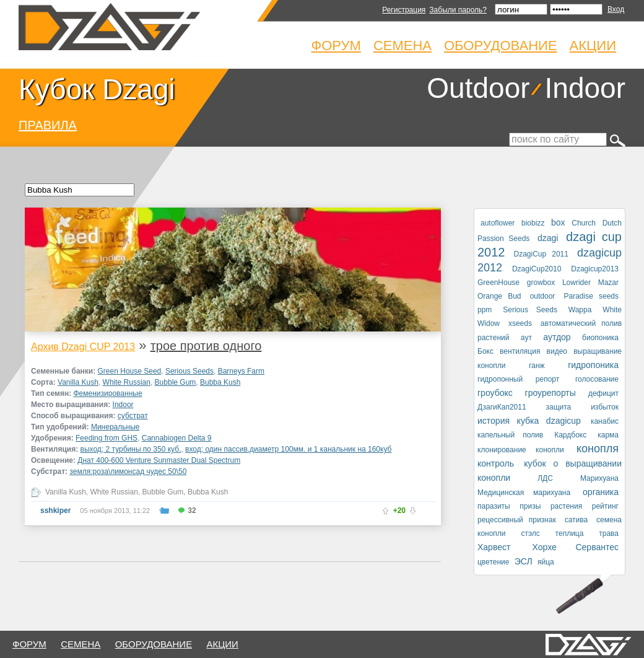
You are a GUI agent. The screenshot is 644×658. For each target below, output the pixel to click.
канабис (605, 421)
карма (608, 435)
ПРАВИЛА (48, 125)
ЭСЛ (524, 561)
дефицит (603, 393)
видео (557, 351)
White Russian (127, 382)
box (558, 222)
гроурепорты (550, 393)
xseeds (520, 323)
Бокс (485, 351)
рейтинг (605, 506)
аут (526, 338)
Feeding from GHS (107, 438)
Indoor (585, 88)
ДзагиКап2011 (502, 407)
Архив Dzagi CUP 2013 (83, 347)
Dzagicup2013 (595, 269)
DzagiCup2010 (537, 269)
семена (80, 644)
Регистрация (404, 10)
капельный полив (510, 435)
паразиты (494, 506)
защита (558, 407)
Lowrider (577, 283)
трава (609, 533)
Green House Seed (130, 371)
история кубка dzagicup (529, 421)
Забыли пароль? (458, 10)
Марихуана (599, 478)
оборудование (154, 644)
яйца (546, 562)
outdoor (543, 296)
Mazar (608, 283)
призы (530, 506)
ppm (485, 310)
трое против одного (206, 346)
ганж (537, 366)
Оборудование (501, 46)
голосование (597, 379)
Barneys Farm (241, 371)
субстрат (133, 416)
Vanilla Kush (78, 382)
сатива (577, 520)
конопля (598, 449)
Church (584, 223)
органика (601, 492)
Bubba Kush (220, 382)
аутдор (557, 337)
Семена (402, 46)
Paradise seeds (592, 296)
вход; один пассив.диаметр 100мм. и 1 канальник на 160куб (288, 449)
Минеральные (115, 427)
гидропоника (593, 365)
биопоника (600, 338)
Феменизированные (107, 393)
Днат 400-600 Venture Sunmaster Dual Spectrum (159, 460)
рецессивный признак (517, 520)
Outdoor (478, 88)
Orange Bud (499, 296)
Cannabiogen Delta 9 (177, 438)
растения (566, 506)
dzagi (548, 238)
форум (29, 644)
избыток (605, 407)
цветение (493, 562)
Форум (336, 46)
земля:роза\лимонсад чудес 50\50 (128, 472)
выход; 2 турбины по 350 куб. (131, 449)
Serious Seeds (189, 371)
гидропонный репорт (518, 379)
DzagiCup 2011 (541, 254)
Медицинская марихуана (524, 493)
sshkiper (55, 511)
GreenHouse (498, 283)
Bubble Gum (176, 382)
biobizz (533, 223)
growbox (541, 283)
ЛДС (545, 478)
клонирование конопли (521, 450)
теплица (570, 533)
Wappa (580, 310)
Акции (593, 46)
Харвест (494, 547)
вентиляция (520, 351)
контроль (496, 463)
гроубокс (495, 393)
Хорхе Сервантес (576, 547)
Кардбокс (570, 435)
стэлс (530, 533)
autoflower (498, 223)
